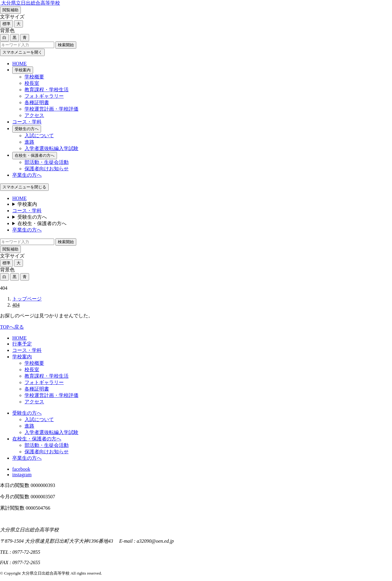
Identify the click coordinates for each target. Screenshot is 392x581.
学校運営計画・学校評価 (51, 109)
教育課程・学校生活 (47, 90)
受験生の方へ (27, 129)
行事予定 (22, 344)
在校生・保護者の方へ (35, 155)
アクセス (34, 115)
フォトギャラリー (44, 96)
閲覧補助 (10, 10)
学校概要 (34, 77)
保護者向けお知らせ (47, 169)
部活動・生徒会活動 (47, 162)
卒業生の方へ (27, 175)
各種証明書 (37, 102)
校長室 (32, 83)
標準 (6, 24)
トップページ (27, 299)
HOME (19, 64)
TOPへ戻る (12, 327)
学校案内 (23, 70)
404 (16, 305)
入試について (39, 136)
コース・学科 (27, 122)
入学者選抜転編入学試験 (51, 148)
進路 (29, 142)
